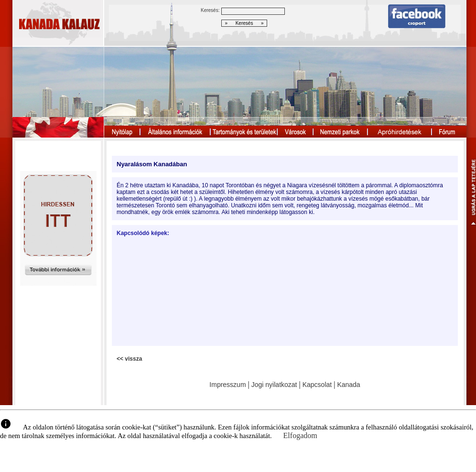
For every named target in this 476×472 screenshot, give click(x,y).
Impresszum (227, 385)
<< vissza (129, 359)
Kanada (348, 385)
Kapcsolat (317, 385)
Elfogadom (300, 435)
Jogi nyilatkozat (274, 385)
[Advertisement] (173, 291)
